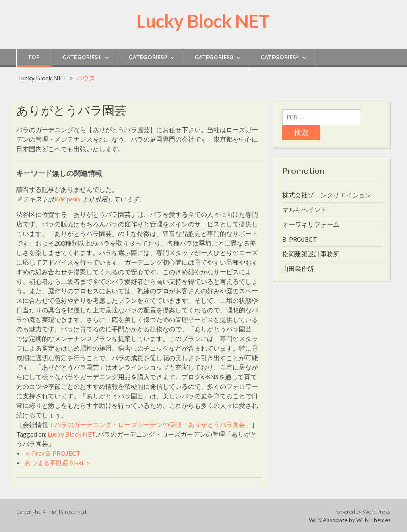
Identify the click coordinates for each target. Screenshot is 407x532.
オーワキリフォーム (311, 224)
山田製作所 (298, 268)
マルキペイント (304, 209)
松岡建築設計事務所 (311, 254)
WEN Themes (373, 520)
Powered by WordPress (362, 512)
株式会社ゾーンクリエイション (327, 195)
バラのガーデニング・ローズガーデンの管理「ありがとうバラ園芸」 (153, 424)
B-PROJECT (300, 239)
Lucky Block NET (203, 21)
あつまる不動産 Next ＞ (58, 463)
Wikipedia (68, 199)
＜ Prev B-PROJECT (52, 453)
